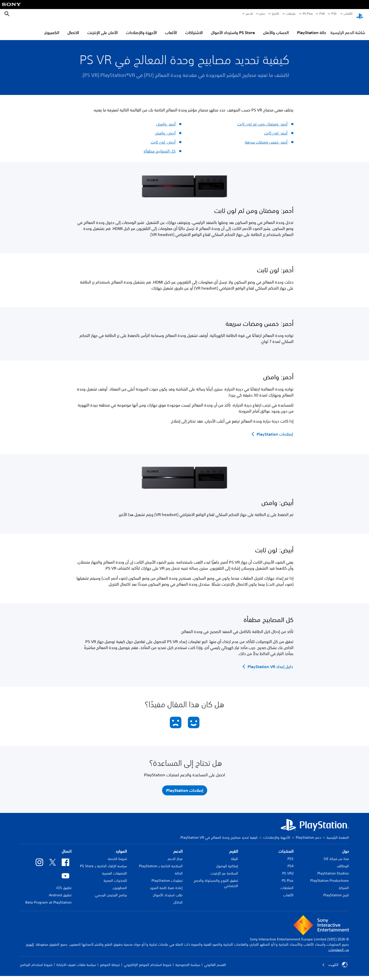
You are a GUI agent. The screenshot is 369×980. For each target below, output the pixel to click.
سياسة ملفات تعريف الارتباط (76, 960)
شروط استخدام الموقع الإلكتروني (148, 960)
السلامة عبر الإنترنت (224, 869)
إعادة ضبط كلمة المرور (166, 883)
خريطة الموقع (110, 960)
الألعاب (348, 14)
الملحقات (287, 883)
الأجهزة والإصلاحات (141, 28)
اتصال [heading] (67, 846)
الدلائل (178, 898)
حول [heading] (346, 846)
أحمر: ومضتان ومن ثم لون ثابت (262, 119)
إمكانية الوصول (227, 861)
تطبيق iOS (64, 883)
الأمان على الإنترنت (102, 28)
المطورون (120, 883)
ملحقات (291, 14)
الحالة (179, 869)
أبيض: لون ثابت (163, 137)
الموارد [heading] (121, 846)
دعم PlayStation (308, 833)
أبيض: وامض (165, 128)
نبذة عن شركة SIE (336, 854)
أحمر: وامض (166, 119)
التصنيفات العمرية (115, 869)
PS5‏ (334, 14)
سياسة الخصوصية (188, 960)
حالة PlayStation (312, 28)
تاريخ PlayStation (336, 890)
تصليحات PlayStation (167, 876)
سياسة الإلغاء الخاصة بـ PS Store (103, 861)
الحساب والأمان (276, 28)
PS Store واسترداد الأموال (233, 28)
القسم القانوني (215, 960)
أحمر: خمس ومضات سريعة (266, 137)
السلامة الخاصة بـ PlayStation (161, 861)
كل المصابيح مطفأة (160, 146)
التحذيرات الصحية (115, 876)
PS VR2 (288, 869)
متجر (262, 14)
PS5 (290, 854)
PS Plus (308, 14)
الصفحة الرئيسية (338, 833)
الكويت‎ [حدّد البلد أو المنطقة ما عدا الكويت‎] (335, 960)
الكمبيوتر (52, 28)
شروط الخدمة (117, 854)
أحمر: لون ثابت (276, 128)
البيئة (235, 854)
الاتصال (73, 28)
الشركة (344, 883)
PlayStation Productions (330, 876)
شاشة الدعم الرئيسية (348, 28)
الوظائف (343, 861)
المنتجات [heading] (286, 846)
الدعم (249, 14)
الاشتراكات (194, 28)
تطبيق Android (60, 890)
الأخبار (275, 14)
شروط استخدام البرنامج (36, 960)
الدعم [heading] (178, 846)
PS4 (322, 14)
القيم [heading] (234, 846)
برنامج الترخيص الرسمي (111, 890)
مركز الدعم (175, 854)
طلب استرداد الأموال (168, 890)
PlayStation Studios (333, 869)
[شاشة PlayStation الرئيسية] (360, 14)
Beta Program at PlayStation (48, 898)
